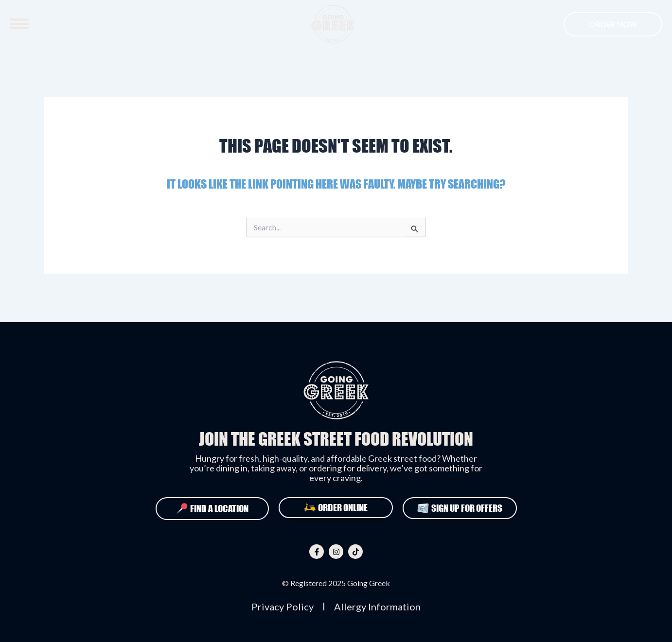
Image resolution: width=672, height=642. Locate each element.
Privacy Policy (283, 607)
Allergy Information (377, 607)
